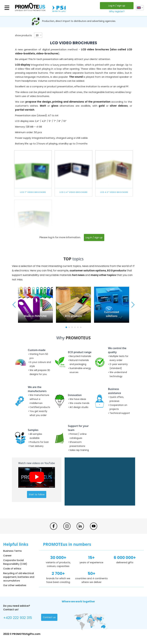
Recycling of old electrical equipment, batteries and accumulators (19, 577)
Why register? (117, 11)
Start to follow (37, 494)
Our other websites (15, 585)
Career (7, 555)
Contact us (49, 617)
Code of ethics (12, 569)
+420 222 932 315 (18, 618)
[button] (66, 327)
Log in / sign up (117, 6)
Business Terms (12, 551)
